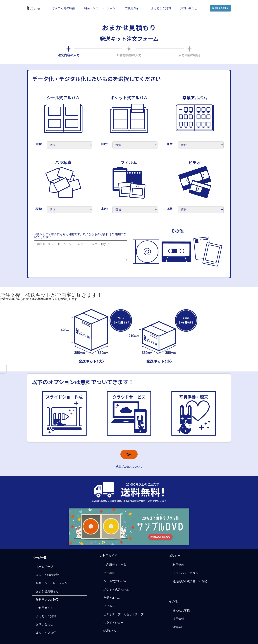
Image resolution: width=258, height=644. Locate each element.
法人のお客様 (181, 611)
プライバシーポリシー (187, 573)
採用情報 (178, 619)
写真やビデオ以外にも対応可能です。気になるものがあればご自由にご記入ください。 (80, 236)
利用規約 (178, 565)
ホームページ (44, 567)
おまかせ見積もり (47, 591)
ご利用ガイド (133, 8)
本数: (104, 209)
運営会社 (178, 627)
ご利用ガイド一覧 (115, 565)
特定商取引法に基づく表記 (190, 581)
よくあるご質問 (161, 8)
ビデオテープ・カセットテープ (123, 614)
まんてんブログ (46, 633)
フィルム (109, 606)
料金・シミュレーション (100, 8)
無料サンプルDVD (47, 600)
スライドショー (113, 623)
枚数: (39, 209)
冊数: (39, 144)
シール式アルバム (115, 581)
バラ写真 (109, 573)
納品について (112, 631)
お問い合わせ (189, 8)
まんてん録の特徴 (64, 8)
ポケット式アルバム (116, 590)
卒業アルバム (112, 598)
